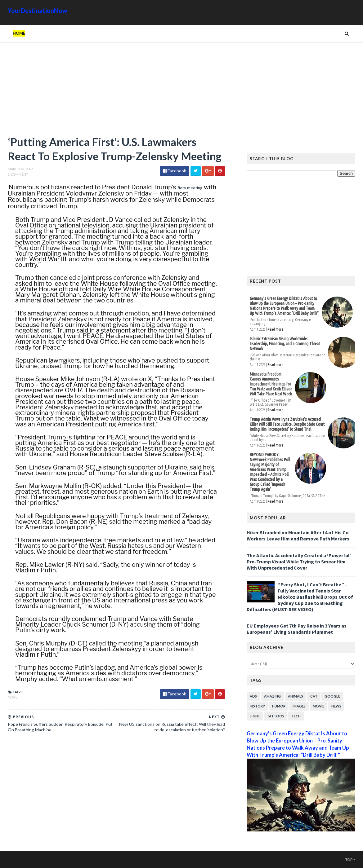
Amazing (272, 696)
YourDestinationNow (38, 11)
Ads (253, 696)
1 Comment (18, 174)
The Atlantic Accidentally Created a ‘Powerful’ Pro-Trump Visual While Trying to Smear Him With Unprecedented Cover (299, 562)
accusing (143, 624)
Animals (296, 696)
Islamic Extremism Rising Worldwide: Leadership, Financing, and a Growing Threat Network (285, 344)
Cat (314, 696)
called (97, 643)
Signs (255, 716)
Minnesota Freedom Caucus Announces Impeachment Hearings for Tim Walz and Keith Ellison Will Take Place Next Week (271, 384)
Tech (296, 716)
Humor (279, 706)
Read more (275, 329)
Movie (318, 706)
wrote (129, 379)
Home (19, 33)
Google (332, 696)
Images (299, 706)
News (13, 697)
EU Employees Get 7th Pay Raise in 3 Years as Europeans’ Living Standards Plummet (297, 629)
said (62, 454)
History (257, 706)
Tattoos (276, 716)
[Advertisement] (116, 91)
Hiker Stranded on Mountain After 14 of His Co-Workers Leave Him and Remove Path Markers (299, 535)
